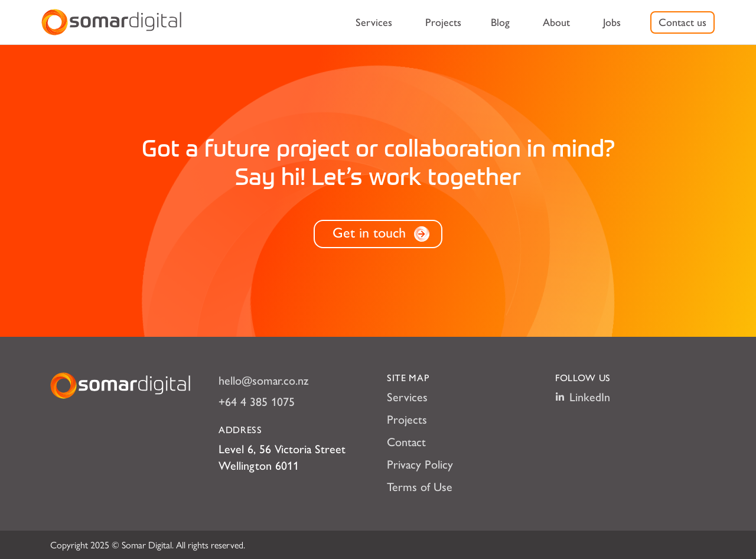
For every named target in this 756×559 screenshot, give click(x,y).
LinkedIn (583, 397)
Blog (500, 22)
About (556, 22)
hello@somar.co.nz (263, 381)
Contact (406, 442)
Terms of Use (420, 487)
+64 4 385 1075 (257, 402)
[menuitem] (374, 22)
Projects (443, 22)
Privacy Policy (420, 464)
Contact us (682, 22)
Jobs (612, 22)
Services (374, 22)
